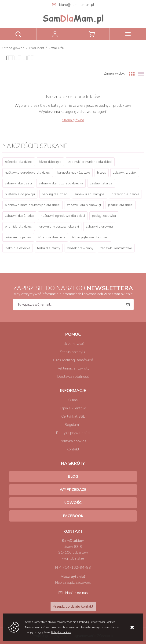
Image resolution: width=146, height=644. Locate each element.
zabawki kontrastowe (116, 248)
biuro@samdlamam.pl (77, 5)
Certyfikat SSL (73, 416)
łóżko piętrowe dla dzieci (90, 237)
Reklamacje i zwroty (73, 368)
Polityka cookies (73, 441)
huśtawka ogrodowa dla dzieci (28, 173)
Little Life (56, 48)
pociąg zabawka (104, 216)
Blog (73, 476)
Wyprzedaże (73, 490)
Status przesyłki (73, 352)
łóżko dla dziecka (18, 248)
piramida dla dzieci (19, 227)
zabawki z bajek (125, 173)
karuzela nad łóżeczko (74, 173)
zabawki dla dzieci (18, 183)
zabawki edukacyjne (90, 194)
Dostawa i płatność (73, 377)
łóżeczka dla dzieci (19, 162)
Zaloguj (55, 34)
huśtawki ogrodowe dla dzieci (63, 216)
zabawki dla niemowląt (84, 205)
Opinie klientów (73, 408)
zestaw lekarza (101, 183)
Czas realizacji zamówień (73, 360)
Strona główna (13, 48)
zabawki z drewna (99, 227)
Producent (36, 48)
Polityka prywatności (73, 433)
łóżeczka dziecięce (52, 237)
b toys (102, 173)
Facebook (73, 516)
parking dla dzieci (55, 194)
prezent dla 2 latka (125, 194)
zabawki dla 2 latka (19, 216)
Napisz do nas (77, 593)
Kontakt (73, 449)
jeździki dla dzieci (121, 205)
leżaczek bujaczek (18, 237)
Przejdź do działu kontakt (73, 606)
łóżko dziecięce (50, 162)
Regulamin (73, 425)
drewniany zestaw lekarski (59, 227)
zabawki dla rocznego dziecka (61, 183)
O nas (73, 400)
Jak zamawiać (73, 344)
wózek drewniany (80, 248)
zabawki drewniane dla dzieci (90, 162)
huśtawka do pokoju (20, 194)
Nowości (73, 503)
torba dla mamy (49, 248)
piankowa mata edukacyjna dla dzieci (33, 205)
